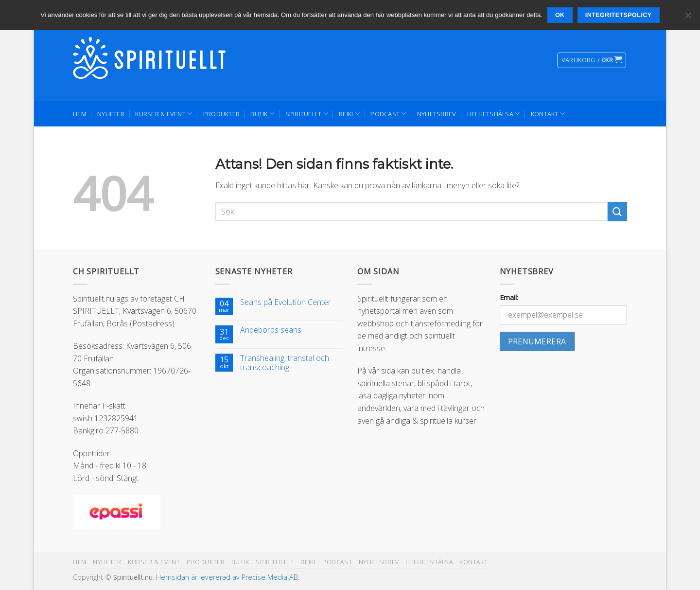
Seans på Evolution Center (286, 302)
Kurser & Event (164, 114)
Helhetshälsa (494, 114)
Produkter (221, 114)
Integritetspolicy (619, 15)
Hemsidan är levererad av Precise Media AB (227, 577)
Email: (509, 297)
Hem (80, 114)
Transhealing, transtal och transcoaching (285, 363)
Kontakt (548, 114)
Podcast (388, 114)
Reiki (349, 114)
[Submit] (617, 211)
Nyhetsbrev (437, 114)
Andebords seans (271, 330)
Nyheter (111, 114)
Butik (262, 114)
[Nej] (688, 18)
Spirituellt (307, 114)
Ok (560, 15)
